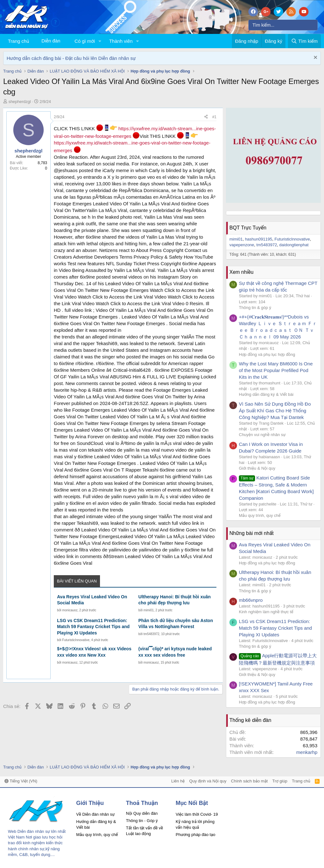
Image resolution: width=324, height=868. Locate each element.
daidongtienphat (294, 245)
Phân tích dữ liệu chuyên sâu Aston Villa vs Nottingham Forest (176, 624)
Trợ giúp (280, 781)
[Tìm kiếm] (283, 25)
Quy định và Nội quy (208, 781)
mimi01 (149, 610)
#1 (214, 117)
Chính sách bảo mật (249, 781)
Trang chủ (19, 41)
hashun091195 (259, 239)
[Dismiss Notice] (315, 58)
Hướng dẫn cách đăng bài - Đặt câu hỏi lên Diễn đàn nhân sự (71, 58)
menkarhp (307, 752)
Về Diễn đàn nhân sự (96, 814)
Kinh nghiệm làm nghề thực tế (266, 612)
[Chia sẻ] (206, 117)
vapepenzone (242, 245)
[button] (100, 41)
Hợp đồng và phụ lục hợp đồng (267, 354)
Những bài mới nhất (252, 533)
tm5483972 (152, 634)
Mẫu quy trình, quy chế (260, 515)
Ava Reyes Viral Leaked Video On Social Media (92, 600)
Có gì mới (85, 41)
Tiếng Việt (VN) (21, 781)
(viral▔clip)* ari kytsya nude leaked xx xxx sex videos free (175, 652)
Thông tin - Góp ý (142, 821)
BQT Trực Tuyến (248, 228)
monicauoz (70, 610)
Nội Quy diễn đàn (142, 813)
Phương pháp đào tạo (195, 835)
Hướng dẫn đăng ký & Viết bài (266, 394)
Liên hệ (178, 781)
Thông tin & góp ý (255, 308)
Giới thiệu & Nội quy (257, 468)
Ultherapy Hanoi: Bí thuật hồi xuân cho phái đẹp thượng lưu (174, 600)
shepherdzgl (20, 102)
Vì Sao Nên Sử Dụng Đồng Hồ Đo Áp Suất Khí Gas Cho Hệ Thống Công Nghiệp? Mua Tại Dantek (275, 411)
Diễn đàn (51, 41)
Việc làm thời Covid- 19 (197, 814)
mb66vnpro (251, 600)
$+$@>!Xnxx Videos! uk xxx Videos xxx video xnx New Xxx (94, 652)
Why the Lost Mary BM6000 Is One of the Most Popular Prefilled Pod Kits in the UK (276, 370)
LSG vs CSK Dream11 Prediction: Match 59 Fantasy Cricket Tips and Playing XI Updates (93, 627)
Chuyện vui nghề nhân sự (262, 435)
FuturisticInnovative (76, 640)
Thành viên (121, 41)
